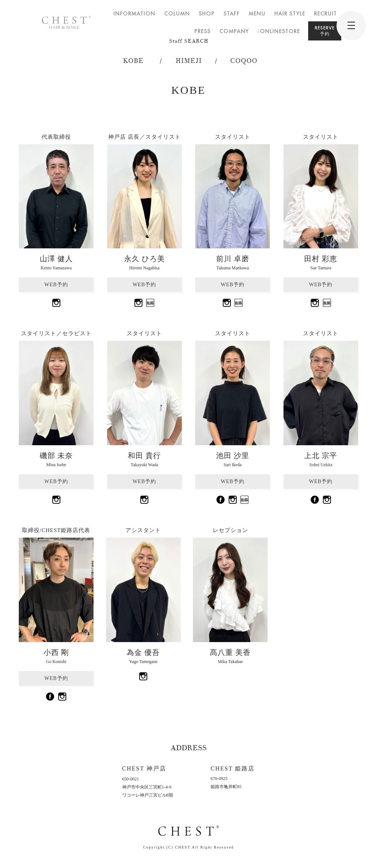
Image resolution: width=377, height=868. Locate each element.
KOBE (133, 61)
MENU (257, 13)
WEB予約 (56, 285)
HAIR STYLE (290, 13)
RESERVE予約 (325, 31)
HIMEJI (189, 61)
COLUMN (177, 13)
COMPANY (234, 31)
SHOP (207, 13)
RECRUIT (325, 13)
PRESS (202, 31)
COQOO (244, 61)
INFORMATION (134, 13)
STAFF (232, 13)
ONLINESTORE (279, 31)
